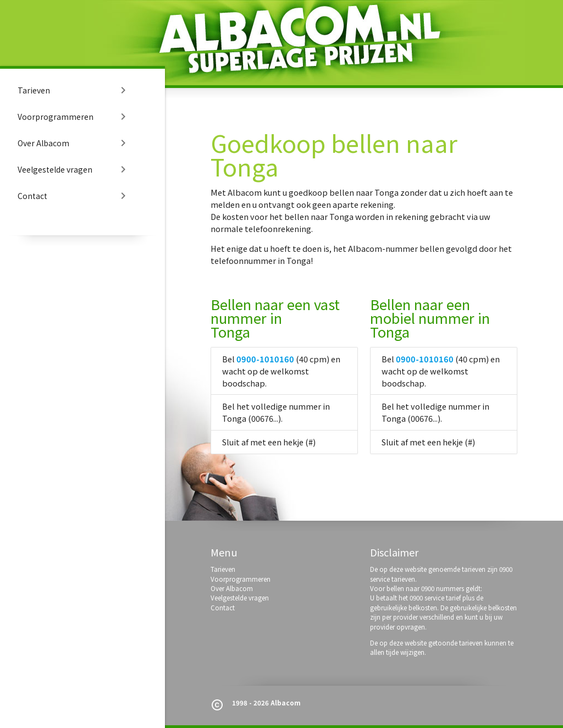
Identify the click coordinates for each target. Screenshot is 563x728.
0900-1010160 (265, 359)
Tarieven (74, 90)
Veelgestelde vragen (74, 169)
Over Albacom (74, 143)
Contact (74, 196)
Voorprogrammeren (74, 117)
